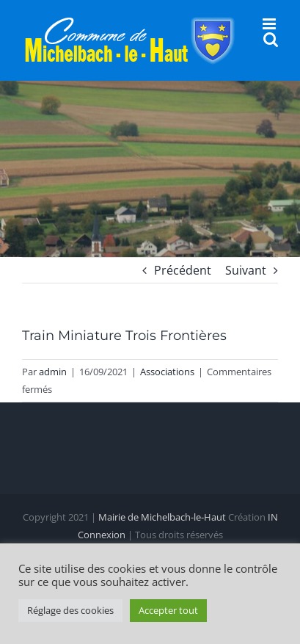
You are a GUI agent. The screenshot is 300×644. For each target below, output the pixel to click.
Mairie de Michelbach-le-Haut (162, 517)
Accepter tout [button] (168, 610)
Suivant (246, 270)
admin (53, 372)
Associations (167, 372)
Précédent (183, 270)
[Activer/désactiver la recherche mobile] (271, 39)
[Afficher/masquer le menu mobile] (270, 24)
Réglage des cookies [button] (70, 610)
